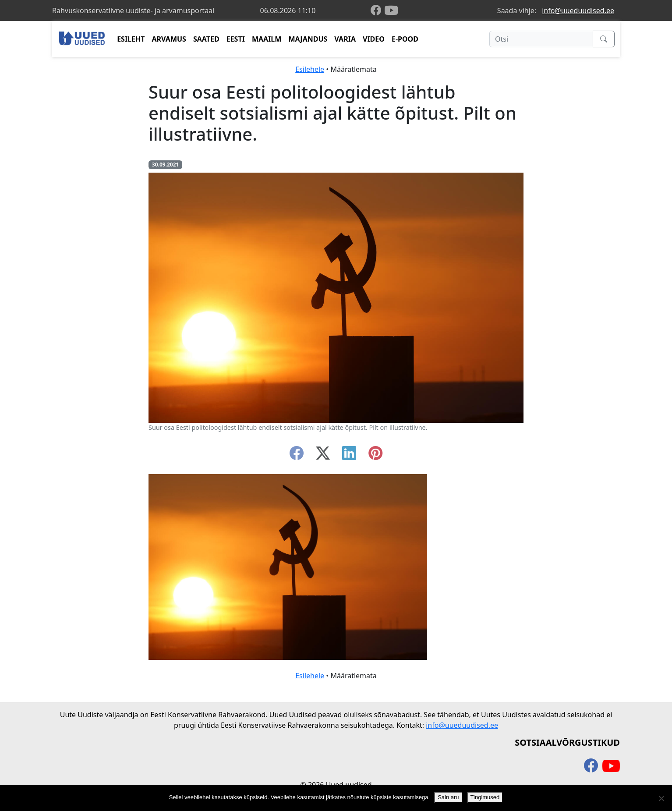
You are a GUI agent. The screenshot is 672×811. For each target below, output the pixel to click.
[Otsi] (541, 39)
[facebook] (378, 11)
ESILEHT (131, 39)
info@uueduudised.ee (578, 11)
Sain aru (448, 797)
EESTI (236, 39)
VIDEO (374, 39)
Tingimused (485, 797)
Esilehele (310, 69)
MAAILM (267, 39)
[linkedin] (349, 456)
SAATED (206, 39)
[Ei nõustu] (661, 798)
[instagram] (375, 456)
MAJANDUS (308, 39)
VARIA (345, 39)
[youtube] (391, 11)
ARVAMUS (169, 39)
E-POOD (405, 39)
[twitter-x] (323, 456)
